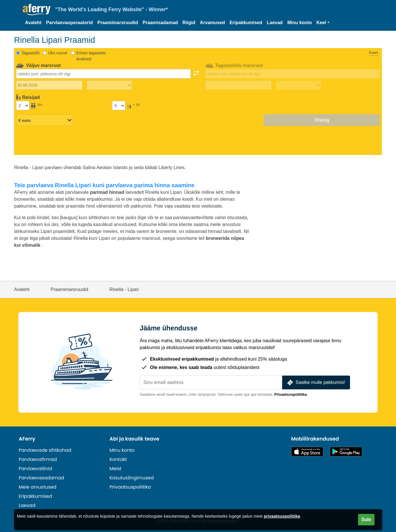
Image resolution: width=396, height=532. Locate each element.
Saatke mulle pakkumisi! (316, 383)
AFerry (27, 439)
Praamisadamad (160, 23)
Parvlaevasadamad (41, 478)
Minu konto (300, 23)
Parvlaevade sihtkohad (45, 450)
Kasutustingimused (132, 478)
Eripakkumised (246, 23)
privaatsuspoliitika (282, 516)
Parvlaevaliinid (35, 469)
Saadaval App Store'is (307, 452)
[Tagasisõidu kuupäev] (238, 85)
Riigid (189, 23)
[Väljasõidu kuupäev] (49, 85)
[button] (323, 23)
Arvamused (213, 23)
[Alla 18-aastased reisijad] (119, 106)
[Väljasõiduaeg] (109, 85)
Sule (366, 519)
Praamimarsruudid (118, 23)
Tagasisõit (30, 53)
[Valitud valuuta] (45, 120)
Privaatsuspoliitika (291, 394)
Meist (116, 469)
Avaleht (33, 23)
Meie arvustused (38, 487)
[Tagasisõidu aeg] (298, 85)
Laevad (275, 23)
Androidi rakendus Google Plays (346, 452)
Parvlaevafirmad (38, 459)
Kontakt (118, 459)
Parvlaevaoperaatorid (69, 23)
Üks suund (58, 53)
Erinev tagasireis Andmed (91, 56)
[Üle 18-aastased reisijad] (23, 106)
